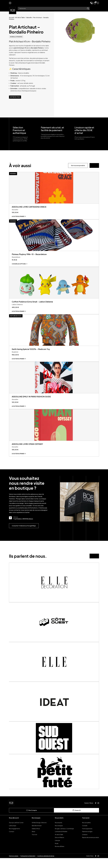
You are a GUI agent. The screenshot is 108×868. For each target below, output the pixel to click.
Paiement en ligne (87, 841)
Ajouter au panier (18, 218)
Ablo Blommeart (37, 835)
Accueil (11, 17)
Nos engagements (14, 838)
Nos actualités (86, 832)
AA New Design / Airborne (39, 832)
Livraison (85, 844)
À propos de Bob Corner (16, 832)
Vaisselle (29, 17)
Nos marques (36, 828)
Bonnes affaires (60, 856)
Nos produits (59, 828)
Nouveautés (59, 832)
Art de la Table (20, 17)
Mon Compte (31, 820)
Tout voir (34, 844)
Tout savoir (86, 828)
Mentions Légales (14, 866)
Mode (57, 853)
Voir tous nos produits (78, 165)
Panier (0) (77, 820)
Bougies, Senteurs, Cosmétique (64, 838)
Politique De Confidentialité (28, 866)
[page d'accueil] (13, 10)
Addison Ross (36, 838)
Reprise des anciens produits (91, 847)
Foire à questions (87, 838)
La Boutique (13, 835)
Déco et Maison (59, 847)
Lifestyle (57, 850)
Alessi (33, 841)
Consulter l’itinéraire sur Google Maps (24, 536)
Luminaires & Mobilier (61, 841)
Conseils (85, 835)
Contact (12, 841)
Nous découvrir (14, 828)
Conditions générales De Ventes (46, 866)
